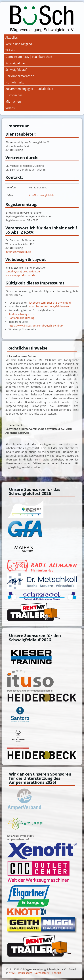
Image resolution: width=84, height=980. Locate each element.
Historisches (14, 95)
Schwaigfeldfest (16, 63)
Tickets (10, 50)
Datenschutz (42, 973)
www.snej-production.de (20, 275)
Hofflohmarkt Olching (21, 318)
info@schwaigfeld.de (42, 195)
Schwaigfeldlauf (16, 70)
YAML (13, 973)
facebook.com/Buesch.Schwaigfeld (50, 303)
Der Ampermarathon (20, 76)
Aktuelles (12, 38)
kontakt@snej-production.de (23, 271)
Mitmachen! (13, 101)
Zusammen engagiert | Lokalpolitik (29, 89)
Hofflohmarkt (15, 82)
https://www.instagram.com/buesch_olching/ (36, 326)
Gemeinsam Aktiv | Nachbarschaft (29, 57)
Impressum (25, 973)
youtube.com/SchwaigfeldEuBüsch (50, 306)
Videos (10, 108)
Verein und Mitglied (19, 44)
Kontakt (57, 973)
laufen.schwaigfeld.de (23, 314)
